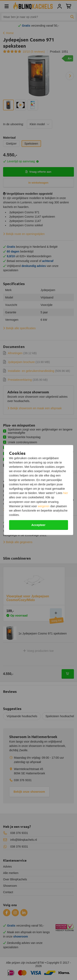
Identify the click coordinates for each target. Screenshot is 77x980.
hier (66, 493)
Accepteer (38, 525)
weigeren (44, 506)
